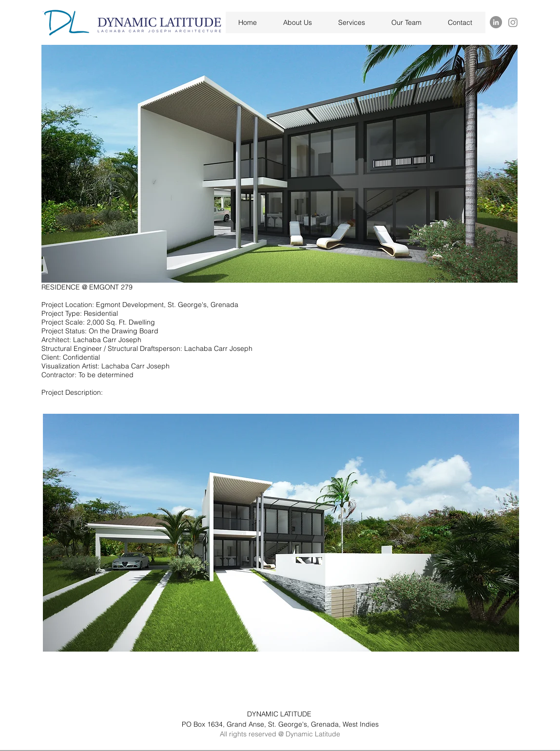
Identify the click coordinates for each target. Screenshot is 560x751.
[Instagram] (513, 22)
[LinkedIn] (496, 22)
